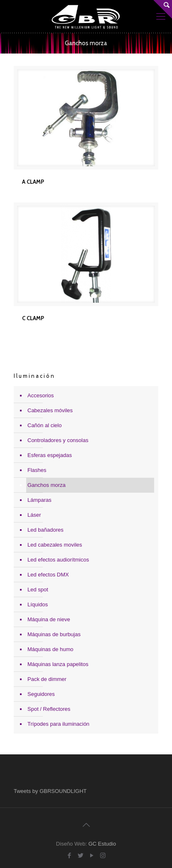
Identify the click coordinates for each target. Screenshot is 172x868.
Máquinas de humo (50, 649)
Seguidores (41, 694)
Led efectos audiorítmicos (58, 560)
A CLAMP (33, 182)
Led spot (38, 590)
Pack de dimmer (47, 679)
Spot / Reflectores (49, 709)
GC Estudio (102, 844)
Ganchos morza (47, 485)
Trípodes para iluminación (58, 724)
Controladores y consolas (58, 440)
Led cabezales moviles (55, 545)
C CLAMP (33, 318)
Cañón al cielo (44, 425)
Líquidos (38, 604)
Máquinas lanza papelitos (58, 664)
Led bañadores (45, 530)
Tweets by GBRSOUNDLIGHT (50, 791)
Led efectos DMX (48, 575)
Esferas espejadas (50, 455)
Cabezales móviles (50, 410)
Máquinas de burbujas (54, 634)
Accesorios (41, 395)
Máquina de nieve (49, 619)
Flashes (37, 470)
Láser (34, 515)
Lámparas (39, 500)
